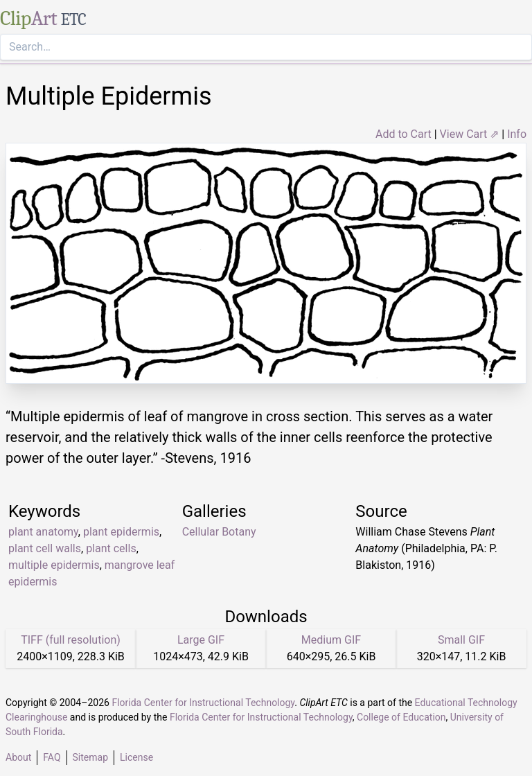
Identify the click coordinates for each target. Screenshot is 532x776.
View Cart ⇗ (470, 134)
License (136, 757)
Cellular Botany (219, 532)
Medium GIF (331, 640)
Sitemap (90, 757)
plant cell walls (45, 548)
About (18, 757)
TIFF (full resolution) (71, 640)
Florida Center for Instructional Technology (203, 703)
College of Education (401, 717)
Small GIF (461, 640)
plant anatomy (43, 532)
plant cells (111, 548)
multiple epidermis (54, 565)
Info (517, 134)
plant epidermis (121, 532)
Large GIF (201, 640)
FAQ (52, 757)
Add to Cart (404, 134)
